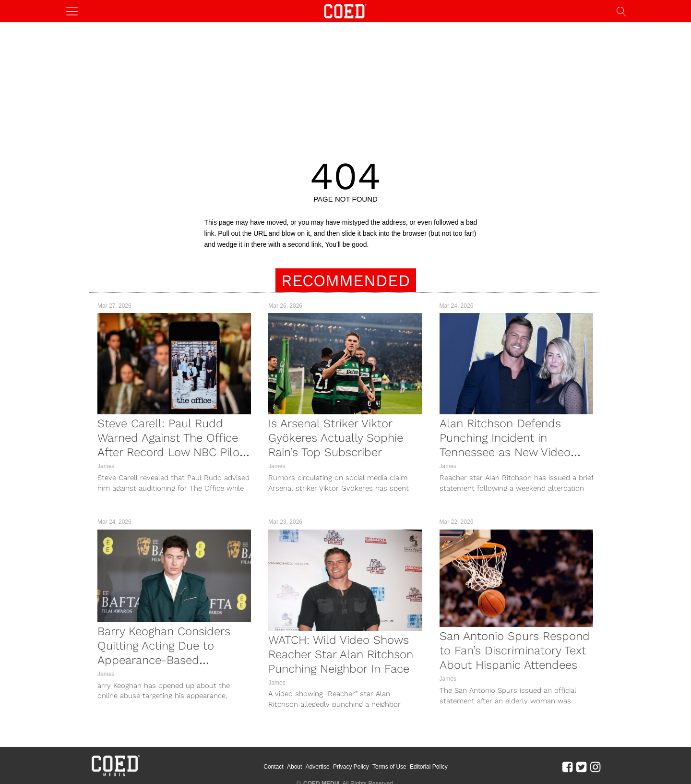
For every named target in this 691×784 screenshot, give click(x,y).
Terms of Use (389, 767)
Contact (273, 767)
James (106, 466)
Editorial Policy (429, 767)
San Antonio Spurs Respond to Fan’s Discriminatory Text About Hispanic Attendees (515, 651)
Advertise (318, 767)
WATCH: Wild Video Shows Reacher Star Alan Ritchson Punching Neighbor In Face (341, 654)
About (294, 767)
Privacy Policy (351, 767)
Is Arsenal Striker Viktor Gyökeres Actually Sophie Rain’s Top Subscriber (336, 438)
